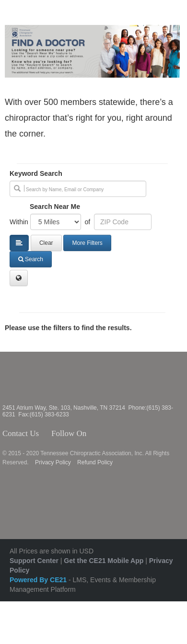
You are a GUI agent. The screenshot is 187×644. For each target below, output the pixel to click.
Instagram (115, 434)
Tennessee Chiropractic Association (28, 378)
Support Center (34, 561)
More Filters (87, 243)
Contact (47, 434)
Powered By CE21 (39, 580)
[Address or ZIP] (123, 222)
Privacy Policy (53, 462)
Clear (46, 243)
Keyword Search (36, 173)
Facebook (92, 434)
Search (31, 259)
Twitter (102, 434)
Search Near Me (55, 207)
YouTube (133, 434)
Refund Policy (95, 462)
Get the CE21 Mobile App (104, 561)
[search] (78, 189)
